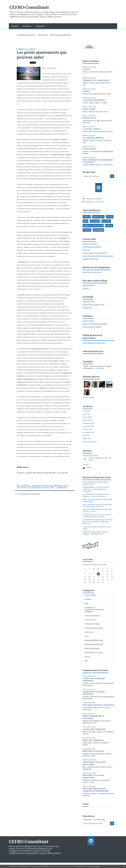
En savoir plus (95, 866)
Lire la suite (100, 368)
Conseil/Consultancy (34, 487)
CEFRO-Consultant (29, 7)
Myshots (86, 288)
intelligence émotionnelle (93, 226)
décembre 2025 (88, 423)
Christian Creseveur (98, 517)
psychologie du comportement (31, 488)
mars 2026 (86, 414)
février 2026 (87, 417)
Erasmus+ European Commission (95, 324)
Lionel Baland (88, 501)
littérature (106, 221)
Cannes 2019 (87, 308)
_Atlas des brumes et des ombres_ (95, 527)
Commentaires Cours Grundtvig (95, 253)
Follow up (86, 250)
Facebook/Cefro (88, 302)
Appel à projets (88, 321)
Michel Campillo (90, 716)
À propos (40, 26)
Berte (85, 705)
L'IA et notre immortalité (94, 763)
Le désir (86, 69)
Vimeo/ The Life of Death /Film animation (98, 256)
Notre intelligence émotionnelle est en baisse (98, 161)
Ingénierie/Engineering (94, 628)
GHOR (85, 529)
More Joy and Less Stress (92, 272)
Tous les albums (88, 397)
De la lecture (98, 751)
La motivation (89, 149)
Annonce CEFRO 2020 (91, 259)
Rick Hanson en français (94, 653)
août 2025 (86, 435)
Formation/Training (92, 624)
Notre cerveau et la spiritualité (61, 35)
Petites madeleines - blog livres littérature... (96, 523)
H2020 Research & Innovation (94, 343)
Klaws (89, 467)
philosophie (98, 230)
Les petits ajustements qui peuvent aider (42, 55)
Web (86, 661)
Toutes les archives (90, 442)
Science (66, 487)
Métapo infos (99, 534)
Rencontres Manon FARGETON (94, 482)
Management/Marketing (94, 640)
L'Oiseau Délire (88, 484)
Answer (86, 91)
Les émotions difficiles (93, 138)
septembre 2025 (89, 432)
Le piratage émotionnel (94, 100)
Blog (86, 603)
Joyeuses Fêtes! (90, 118)
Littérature (89, 632)
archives (87, 217)
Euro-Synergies (100, 496)
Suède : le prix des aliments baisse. (96, 499)
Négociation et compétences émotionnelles (96, 790)
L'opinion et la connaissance (96, 80)
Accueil (15, 26)
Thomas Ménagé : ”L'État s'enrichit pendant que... (96, 488)
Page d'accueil (42, 35)
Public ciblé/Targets (92, 648)
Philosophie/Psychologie (54, 487)
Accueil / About (90, 595)
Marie (85, 740)
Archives (27, 26)
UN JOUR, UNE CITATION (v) (93, 509)
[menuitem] (15, 26)
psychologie (95, 221)
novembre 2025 (88, 426)
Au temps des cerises (96, 506)
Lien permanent (23, 485)
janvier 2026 (87, 420)
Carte (86, 804)
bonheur (109, 226)
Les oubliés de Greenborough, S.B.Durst (98, 520)
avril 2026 (86, 411)
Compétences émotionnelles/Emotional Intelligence (94, 609)
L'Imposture (100, 729)
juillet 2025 (87, 438)
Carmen (86, 678)
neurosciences (98, 217)
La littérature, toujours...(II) (26, 35)
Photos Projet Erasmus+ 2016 (94, 305)
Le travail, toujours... (92, 129)
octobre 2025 (87, 429)
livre (52, 488)
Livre (43, 487)
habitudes (46, 488)
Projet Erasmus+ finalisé (92, 327)
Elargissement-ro (89, 285)
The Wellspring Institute (92, 247)
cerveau (110, 217)
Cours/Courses (90, 620)
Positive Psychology (90, 244)
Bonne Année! (89, 109)
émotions (87, 230)
